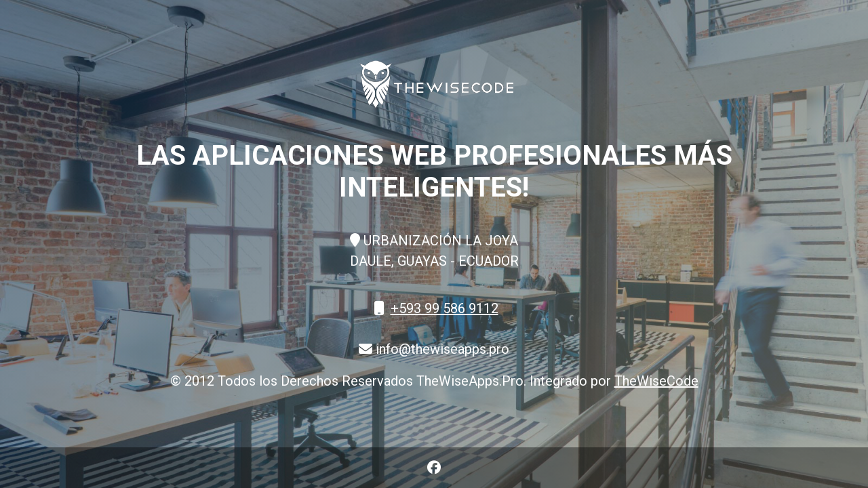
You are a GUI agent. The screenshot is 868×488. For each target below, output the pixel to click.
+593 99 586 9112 (445, 308)
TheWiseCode (656, 381)
